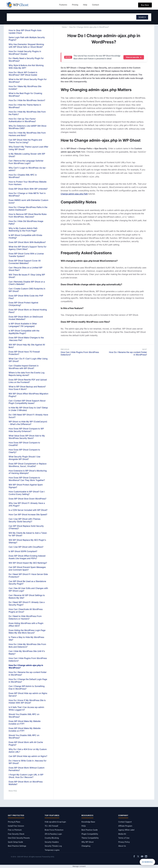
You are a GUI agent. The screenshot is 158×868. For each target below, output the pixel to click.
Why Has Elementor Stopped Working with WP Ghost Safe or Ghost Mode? (26, 46)
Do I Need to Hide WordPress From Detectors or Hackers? (25, 617)
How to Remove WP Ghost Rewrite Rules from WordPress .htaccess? (28, 215)
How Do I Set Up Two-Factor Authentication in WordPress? (22, 120)
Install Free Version (16, 826)
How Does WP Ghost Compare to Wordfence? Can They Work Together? (27, 479)
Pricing (75, 5)
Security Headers (52, 842)
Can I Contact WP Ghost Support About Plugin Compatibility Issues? (27, 402)
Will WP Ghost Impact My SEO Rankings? (28, 563)
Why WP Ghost (88, 842)
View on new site (134, 57)
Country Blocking (52, 838)
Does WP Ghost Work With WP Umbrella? (28, 189)
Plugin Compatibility (90, 834)
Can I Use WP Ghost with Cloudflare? (26, 547)
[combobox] (62, 17)
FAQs (84, 826)
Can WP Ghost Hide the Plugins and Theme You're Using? (25, 141)
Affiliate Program (125, 826)
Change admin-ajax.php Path (74, 192)
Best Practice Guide (90, 830)
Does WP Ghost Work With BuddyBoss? (27, 242)
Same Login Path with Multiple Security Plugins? (27, 39)
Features (63, 5)
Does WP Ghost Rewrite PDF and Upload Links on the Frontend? (28, 381)
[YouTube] (142, 857)
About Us (122, 846)
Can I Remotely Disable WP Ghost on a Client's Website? (27, 283)
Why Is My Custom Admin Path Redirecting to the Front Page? (23, 230)
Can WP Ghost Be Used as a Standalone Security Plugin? (27, 583)
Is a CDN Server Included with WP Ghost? (28, 510)
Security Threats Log (53, 846)
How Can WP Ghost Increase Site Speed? (28, 514)
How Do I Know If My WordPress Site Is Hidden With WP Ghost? (27, 702)
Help (85, 5)
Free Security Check (16, 834)
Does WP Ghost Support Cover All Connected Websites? (25, 262)
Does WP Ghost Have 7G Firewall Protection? (24, 353)
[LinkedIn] (146, 857)
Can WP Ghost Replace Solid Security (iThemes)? (26, 527)
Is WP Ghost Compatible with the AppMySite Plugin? (24, 332)
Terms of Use (124, 838)
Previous (65, 346)
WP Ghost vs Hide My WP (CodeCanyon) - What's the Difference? (28, 423)
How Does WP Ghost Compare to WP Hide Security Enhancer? (26, 430)
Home (64, 27)
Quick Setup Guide (15, 842)
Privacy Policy (124, 842)
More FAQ (13, 791)
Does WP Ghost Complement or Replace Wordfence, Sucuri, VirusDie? (28, 465)
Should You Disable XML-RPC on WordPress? (24, 737)
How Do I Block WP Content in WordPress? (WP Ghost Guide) (23, 74)
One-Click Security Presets (19, 838)
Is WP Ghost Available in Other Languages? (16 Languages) (23, 325)
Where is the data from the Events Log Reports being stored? (27, 374)
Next (145, 346)
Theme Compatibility (90, 838)
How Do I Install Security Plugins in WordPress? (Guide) (25, 53)
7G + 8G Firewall (51, 826)
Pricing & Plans (14, 822)
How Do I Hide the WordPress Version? (27, 100)
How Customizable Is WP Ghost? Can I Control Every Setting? (27, 493)
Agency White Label (126, 830)
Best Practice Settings (17, 846)
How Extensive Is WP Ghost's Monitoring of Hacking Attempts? (28, 472)
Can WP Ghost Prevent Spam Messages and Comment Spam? (27, 568)
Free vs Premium (15, 830)
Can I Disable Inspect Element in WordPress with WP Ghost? (24, 367)
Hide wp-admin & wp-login (55, 822)
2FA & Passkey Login (53, 834)
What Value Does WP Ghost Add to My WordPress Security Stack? (27, 437)
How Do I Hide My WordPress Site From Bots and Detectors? (27, 646)
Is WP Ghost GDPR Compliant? (23, 551)
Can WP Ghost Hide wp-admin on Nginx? (28, 756)
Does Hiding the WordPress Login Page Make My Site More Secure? (27, 632)
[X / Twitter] (138, 857)
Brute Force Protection (54, 830)
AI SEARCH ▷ (147, 862)
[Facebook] (134, 857)
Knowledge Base (88, 822)
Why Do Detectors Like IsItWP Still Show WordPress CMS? (28, 127)
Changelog (86, 846)
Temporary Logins (52, 850)
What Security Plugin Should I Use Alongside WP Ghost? (24, 458)
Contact (95, 5)
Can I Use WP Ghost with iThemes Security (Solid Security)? (25, 520)
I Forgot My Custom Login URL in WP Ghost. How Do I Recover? (26, 776)
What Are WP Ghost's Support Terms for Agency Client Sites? (28, 248)
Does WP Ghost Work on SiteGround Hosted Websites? (26, 318)
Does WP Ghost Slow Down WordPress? (27, 499)
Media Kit (122, 834)
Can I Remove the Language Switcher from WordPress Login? (26, 162)
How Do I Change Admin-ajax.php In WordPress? (89, 27)
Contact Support (125, 822)
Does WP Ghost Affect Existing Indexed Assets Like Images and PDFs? (27, 557)
